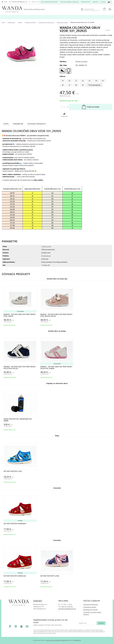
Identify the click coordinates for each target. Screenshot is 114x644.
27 (69, 85)
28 (76, 85)
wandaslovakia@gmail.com (19, 2)
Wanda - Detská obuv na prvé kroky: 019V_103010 (20, 315)
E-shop (103, 2)
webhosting (65, 640)
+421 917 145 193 (36, 2)
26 (63, 85)
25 (103, 81)
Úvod (6, 2)
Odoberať (101, 623)
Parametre (18, 124)
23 (89, 81)
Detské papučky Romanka (15, 524)
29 (83, 85)
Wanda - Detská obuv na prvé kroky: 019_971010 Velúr (20, 368)
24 (96, 81)
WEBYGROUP (78, 640)
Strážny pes (64, 115)
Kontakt (38, 601)
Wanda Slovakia (81, 61)
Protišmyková (46, 256)
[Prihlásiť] (110, 9)
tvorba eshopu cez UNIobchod (54, 640)
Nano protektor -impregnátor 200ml (18, 420)
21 (76, 81)
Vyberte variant (33, 321)
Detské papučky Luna (50, 576)
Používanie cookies (90, 607)
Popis (6, 124)
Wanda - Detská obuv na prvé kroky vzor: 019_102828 (56, 368)
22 (83, 81)
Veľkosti (95, 2)
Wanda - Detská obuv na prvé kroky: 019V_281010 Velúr (56, 315)
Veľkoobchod (85, 2)
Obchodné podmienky (91, 604)
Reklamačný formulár (90, 610)
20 (69, 81)
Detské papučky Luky (13, 471)
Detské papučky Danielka (15, 576)
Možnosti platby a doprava (70, 2)
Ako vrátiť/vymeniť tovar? (49, 2)
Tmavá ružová (46, 246)
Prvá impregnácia (94, 85)
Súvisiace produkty (37, 124)
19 (63, 81)
